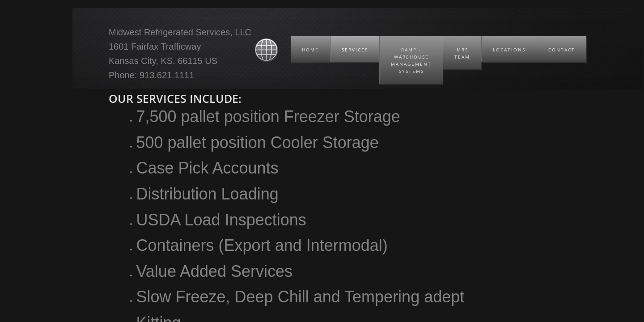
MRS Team (462, 53)
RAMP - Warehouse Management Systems (411, 60)
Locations (509, 50)
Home (310, 50)
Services (355, 50)
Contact (562, 50)
